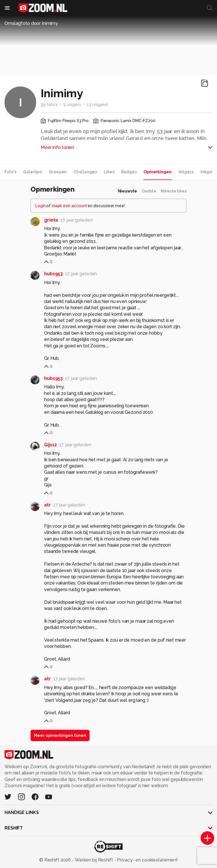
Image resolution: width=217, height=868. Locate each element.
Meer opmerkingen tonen (60, 735)
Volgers (186, 172)
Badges (129, 172)
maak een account (69, 206)
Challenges (85, 172)
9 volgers (72, 105)
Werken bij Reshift (94, 860)
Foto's (10, 172)
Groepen (58, 172)
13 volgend (97, 105)
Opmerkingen (158, 172)
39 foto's (49, 105)
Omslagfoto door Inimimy (31, 23)
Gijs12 (50, 445)
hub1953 (53, 274)
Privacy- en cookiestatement (147, 860)
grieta (51, 220)
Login (41, 206)
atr (47, 505)
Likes (109, 172)
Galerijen (33, 172)
